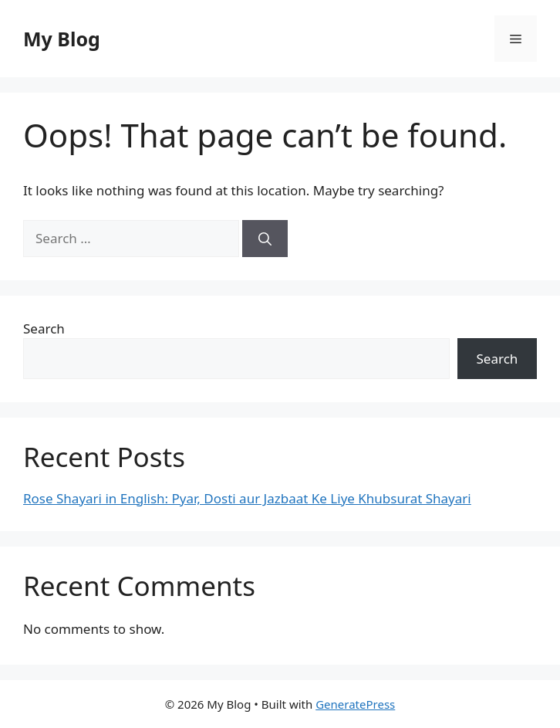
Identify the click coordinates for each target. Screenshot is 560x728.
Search (44, 328)
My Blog (62, 39)
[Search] (265, 239)
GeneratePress (355, 704)
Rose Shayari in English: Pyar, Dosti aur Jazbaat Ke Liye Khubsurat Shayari (247, 498)
